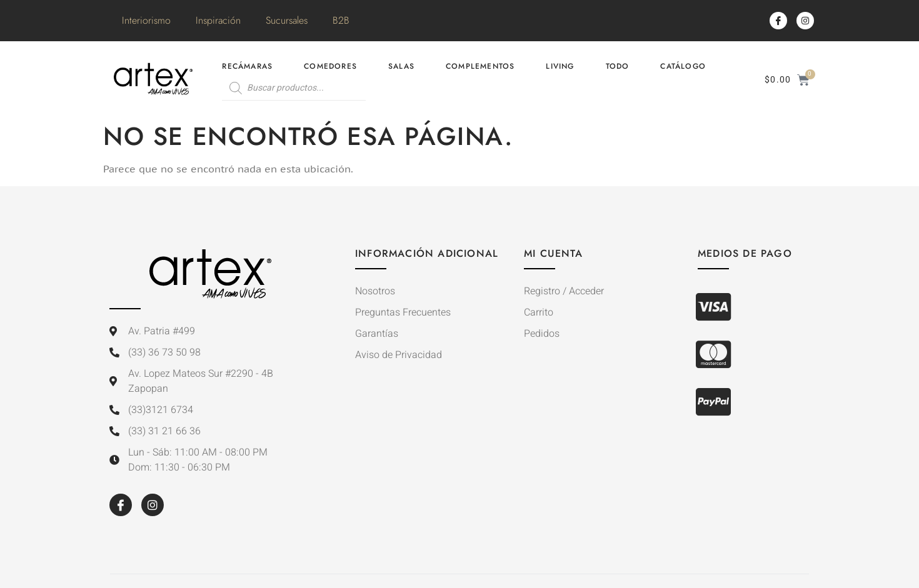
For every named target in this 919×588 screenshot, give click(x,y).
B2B (341, 20)
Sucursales (287, 20)
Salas (401, 66)
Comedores (330, 66)
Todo (618, 66)
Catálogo (683, 66)
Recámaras (247, 66)
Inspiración (218, 20)
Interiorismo (146, 20)
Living (560, 66)
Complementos (480, 66)
